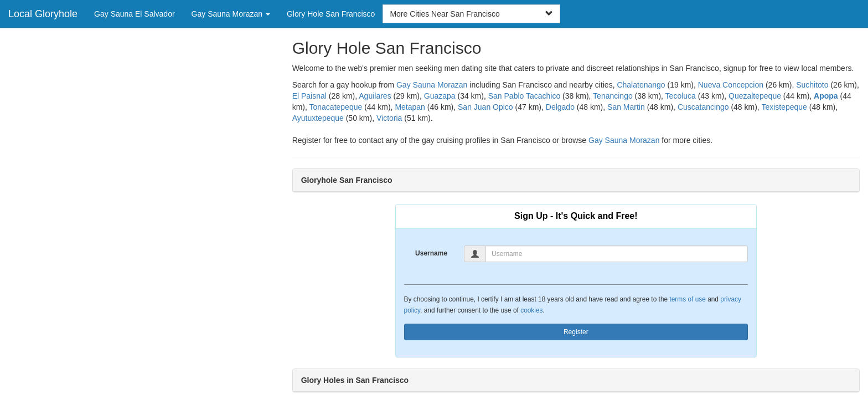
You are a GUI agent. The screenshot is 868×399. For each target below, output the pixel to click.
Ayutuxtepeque (318, 118)
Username (431, 253)
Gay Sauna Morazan (432, 85)
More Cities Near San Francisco (471, 14)
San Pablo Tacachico (525, 96)
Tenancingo (613, 96)
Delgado (560, 107)
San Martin (626, 107)
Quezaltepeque (755, 96)
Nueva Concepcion (731, 85)
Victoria (389, 118)
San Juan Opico (485, 107)
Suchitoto (812, 85)
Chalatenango (641, 85)
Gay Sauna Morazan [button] (231, 14)
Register (576, 332)
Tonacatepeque (336, 107)
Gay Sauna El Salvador (135, 14)
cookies (531, 310)
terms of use (687, 299)
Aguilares (375, 96)
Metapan (410, 107)
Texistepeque (784, 107)
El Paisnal (309, 96)
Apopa (826, 96)
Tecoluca (681, 96)
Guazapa (440, 96)
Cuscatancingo (703, 107)
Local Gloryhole (43, 14)
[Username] (617, 254)
